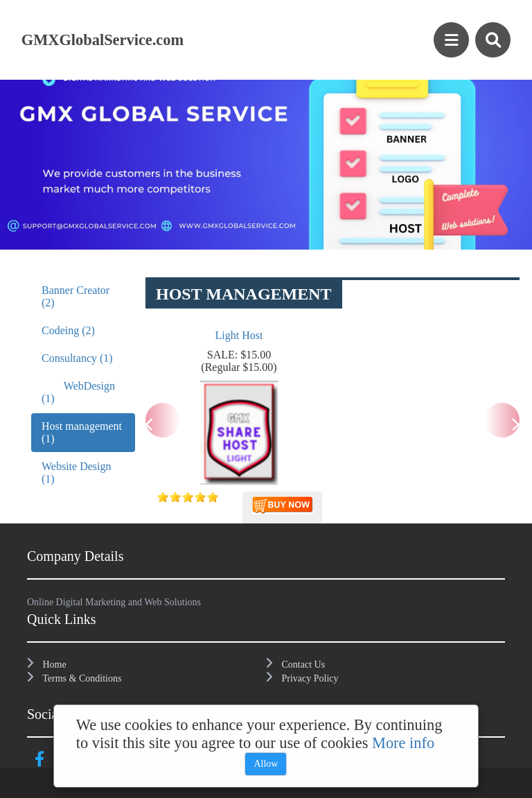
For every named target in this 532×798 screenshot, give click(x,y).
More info (403, 743)
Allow (266, 764)
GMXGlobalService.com (103, 40)
